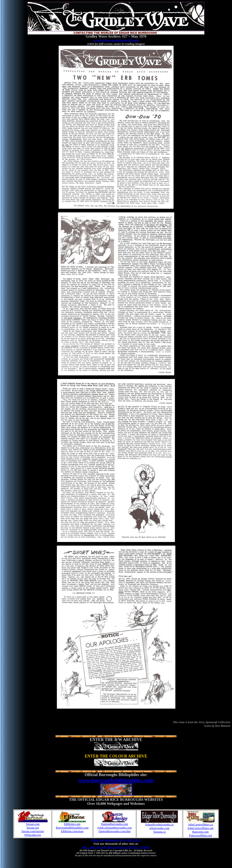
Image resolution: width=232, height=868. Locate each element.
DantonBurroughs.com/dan (115, 831)
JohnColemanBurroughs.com (114, 828)
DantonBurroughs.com (115, 824)
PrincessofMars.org (200, 835)
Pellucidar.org (33, 835)
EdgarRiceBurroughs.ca (159, 824)
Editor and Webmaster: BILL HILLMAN (116, 840)
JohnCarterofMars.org (200, 828)
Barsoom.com (201, 832)
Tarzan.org (33, 828)
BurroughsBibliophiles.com (72, 828)
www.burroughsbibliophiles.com (116, 780)
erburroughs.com (159, 828)
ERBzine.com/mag (72, 831)
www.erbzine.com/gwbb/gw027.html (116, 40)
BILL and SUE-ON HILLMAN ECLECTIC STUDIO (116, 847)
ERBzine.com (72, 824)
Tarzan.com (33, 824)
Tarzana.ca (159, 832)
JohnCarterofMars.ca (200, 824)
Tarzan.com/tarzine (33, 831)
